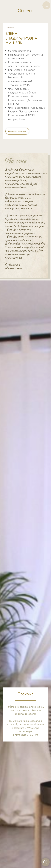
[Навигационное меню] (46, 5)
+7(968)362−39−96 (26, 735)
